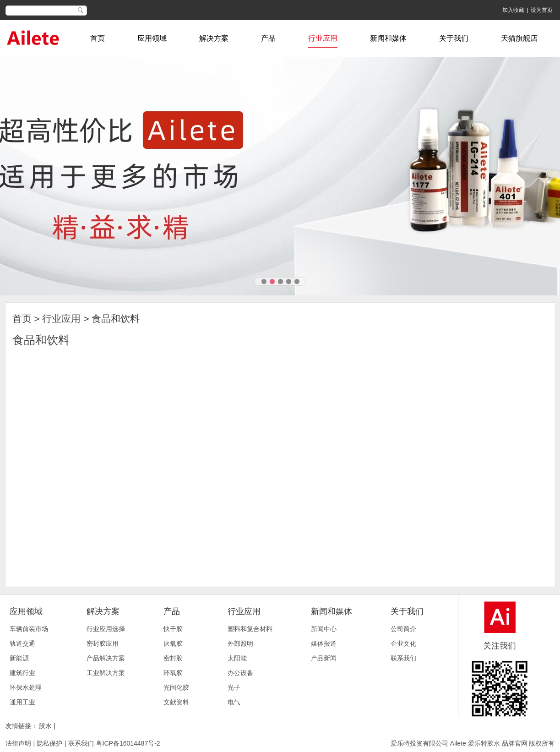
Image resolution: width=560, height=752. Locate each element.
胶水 (46, 726)
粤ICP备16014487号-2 (128, 743)
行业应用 (323, 38)
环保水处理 (26, 687)
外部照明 (240, 643)
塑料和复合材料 (250, 629)
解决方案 (214, 38)
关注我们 (500, 646)
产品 (268, 38)
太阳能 (237, 658)
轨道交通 (22, 643)
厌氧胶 (173, 643)
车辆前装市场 (29, 629)
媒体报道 (324, 643)
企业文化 (403, 643)
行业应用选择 (106, 629)
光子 (234, 687)
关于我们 (454, 38)
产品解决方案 (106, 658)
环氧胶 (173, 673)
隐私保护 (49, 743)
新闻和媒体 (388, 38)
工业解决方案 (106, 673)
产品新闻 (324, 658)
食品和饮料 (116, 319)
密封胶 (173, 658)
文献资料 (176, 702)
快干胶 (173, 629)
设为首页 (542, 10)
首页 (98, 38)
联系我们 (403, 658)
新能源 (19, 658)
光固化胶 (176, 687)
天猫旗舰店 (519, 38)
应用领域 (152, 38)
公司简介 (403, 629)
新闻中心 (324, 629)
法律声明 (18, 743)
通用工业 (22, 702)
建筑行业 (22, 673)
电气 (234, 702)
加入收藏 (513, 10)
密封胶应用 (103, 643)
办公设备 (240, 673)
